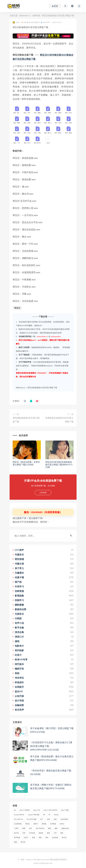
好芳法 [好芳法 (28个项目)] (62, 824)
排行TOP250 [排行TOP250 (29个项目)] (40, 828)
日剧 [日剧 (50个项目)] (24, 833)
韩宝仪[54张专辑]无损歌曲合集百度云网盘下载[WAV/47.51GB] (59, 465)
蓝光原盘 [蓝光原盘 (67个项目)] (55, 837)
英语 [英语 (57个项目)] (47, 837)
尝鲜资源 (36, 16)
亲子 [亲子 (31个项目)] (42, 819)
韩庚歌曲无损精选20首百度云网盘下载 (59, 420)
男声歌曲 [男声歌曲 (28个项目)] (17, 837)
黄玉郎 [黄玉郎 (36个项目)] (23, 842)
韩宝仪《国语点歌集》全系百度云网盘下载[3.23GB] (26, 463)
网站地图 (54, 859)
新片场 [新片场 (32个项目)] (16, 833)
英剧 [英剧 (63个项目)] (40, 837)
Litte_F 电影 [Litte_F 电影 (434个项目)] (65, 810)
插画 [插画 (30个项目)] (49, 828)
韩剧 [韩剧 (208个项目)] (16, 842)
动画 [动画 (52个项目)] (55, 819)
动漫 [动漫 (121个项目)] (48, 819)
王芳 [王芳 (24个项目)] (55, 833)
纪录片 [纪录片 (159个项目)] (26, 837)
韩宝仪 (17, 308)
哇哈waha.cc (25, 16)
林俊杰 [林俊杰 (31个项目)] (41, 833)
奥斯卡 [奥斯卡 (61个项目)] (36, 824)
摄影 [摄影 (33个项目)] (56, 828)
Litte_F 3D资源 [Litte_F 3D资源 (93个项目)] (25, 810)
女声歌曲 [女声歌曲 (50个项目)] (53, 824)
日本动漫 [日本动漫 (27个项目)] (32, 833)
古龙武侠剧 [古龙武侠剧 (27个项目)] (64, 819)
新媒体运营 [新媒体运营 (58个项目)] (65, 828)
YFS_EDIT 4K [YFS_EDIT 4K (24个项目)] (18, 819)
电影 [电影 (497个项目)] (62, 833)
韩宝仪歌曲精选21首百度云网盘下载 (42, 388)
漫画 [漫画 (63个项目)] (48, 833)
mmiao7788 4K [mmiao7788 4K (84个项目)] (19, 815)
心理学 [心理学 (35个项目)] (16, 828)
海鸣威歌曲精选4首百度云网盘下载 (26, 420)
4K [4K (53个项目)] (15, 810)
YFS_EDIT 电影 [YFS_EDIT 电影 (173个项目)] (32, 819)
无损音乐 (36, 22)
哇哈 (16, 22)
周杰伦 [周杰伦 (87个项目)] (28, 824)
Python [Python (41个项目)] (56, 815)
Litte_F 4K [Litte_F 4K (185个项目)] (37, 810)
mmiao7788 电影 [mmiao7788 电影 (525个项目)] (34, 815)
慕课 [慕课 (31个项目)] (24, 828)
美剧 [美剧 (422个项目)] (33, 837)
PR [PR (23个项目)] (44, 815)
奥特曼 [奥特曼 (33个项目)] (44, 824)
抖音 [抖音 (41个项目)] (30, 828)
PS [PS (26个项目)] (49, 815)
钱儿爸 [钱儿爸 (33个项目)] (64, 837)
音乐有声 (46, 22)
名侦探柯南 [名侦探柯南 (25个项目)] (18, 824)
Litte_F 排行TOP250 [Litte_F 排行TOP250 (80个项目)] (50, 810)
